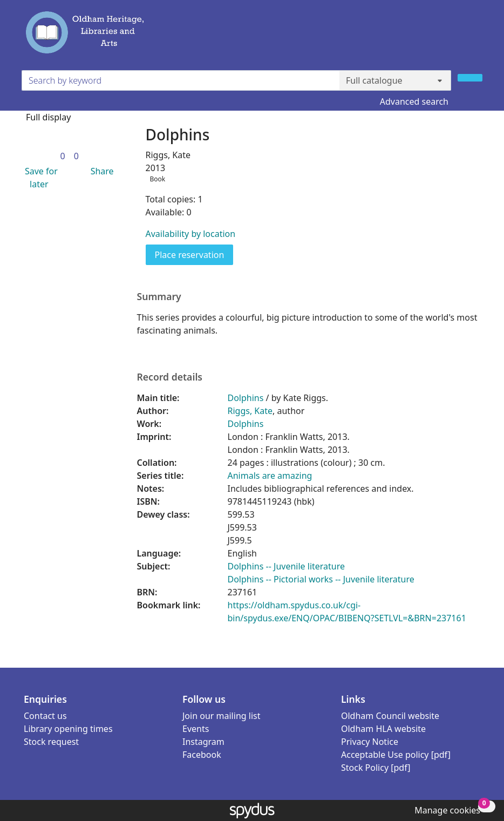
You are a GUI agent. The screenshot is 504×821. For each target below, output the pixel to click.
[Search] (470, 78)
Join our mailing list (221, 716)
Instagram (203, 742)
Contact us (45, 716)
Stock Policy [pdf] (376, 768)
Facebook (202, 755)
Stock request (51, 742)
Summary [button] (159, 297)
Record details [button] (170, 377)
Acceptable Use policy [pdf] (396, 755)
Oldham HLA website (383, 729)
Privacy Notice (370, 742)
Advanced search (414, 101)
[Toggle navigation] (476, 37)
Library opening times (68, 729)
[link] (63, 156)
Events (196, 729)
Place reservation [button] (194, 254)
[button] (39, 178)
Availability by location (191, 234)
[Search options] (395, 80)
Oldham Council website (390, 716)
